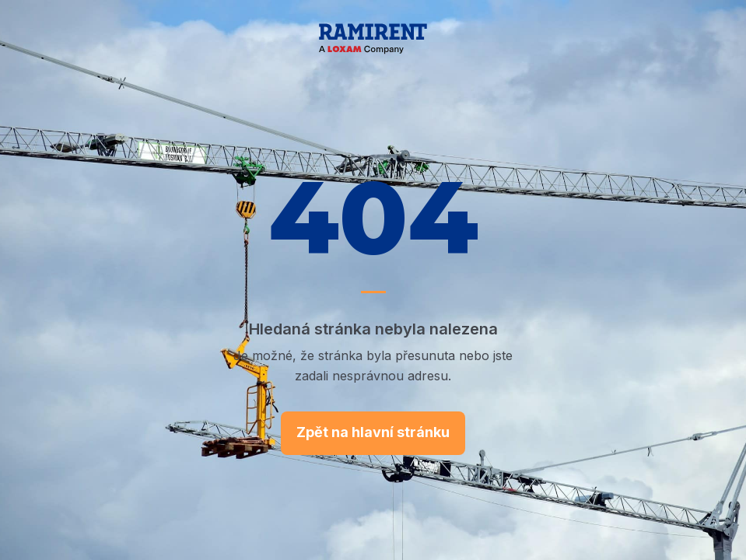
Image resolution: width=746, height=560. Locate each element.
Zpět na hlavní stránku (373, 432)
